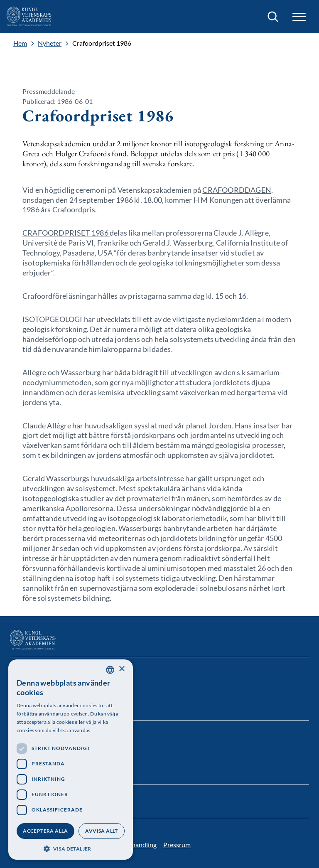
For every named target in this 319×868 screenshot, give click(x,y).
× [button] (121, 669)
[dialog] (71, 760)
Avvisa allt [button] (101, 831)
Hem (20, 43)
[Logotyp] (29, 17)
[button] (299, 17)
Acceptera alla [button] (45, 831)
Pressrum (177, 845)
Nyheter (50, 43)
